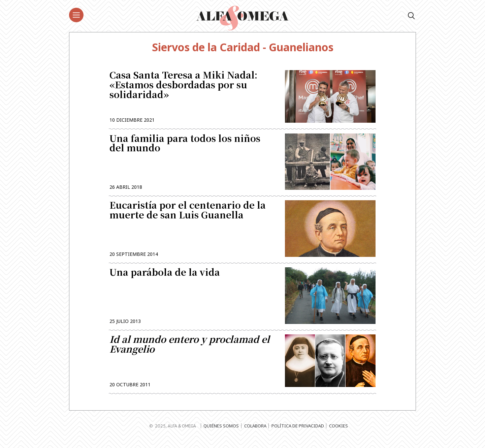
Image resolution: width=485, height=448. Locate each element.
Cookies (338, 433)
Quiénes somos (221, 433)
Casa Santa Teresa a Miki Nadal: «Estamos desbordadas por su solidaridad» (183, 86)
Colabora (255, 433)
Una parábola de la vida (165, 278)
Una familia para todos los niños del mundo (185, 146)
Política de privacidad (298, 433)
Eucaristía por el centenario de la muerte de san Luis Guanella (188, 214)
